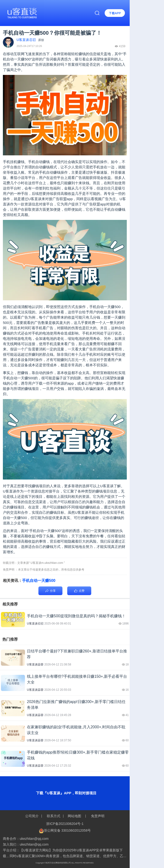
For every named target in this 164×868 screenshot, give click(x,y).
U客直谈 (35, 199)
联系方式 (54, 816)
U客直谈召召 (35, 624)
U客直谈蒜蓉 (35, 664)
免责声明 (97, 816)
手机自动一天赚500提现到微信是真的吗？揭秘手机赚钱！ (76, 616)
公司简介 (32, 816)
